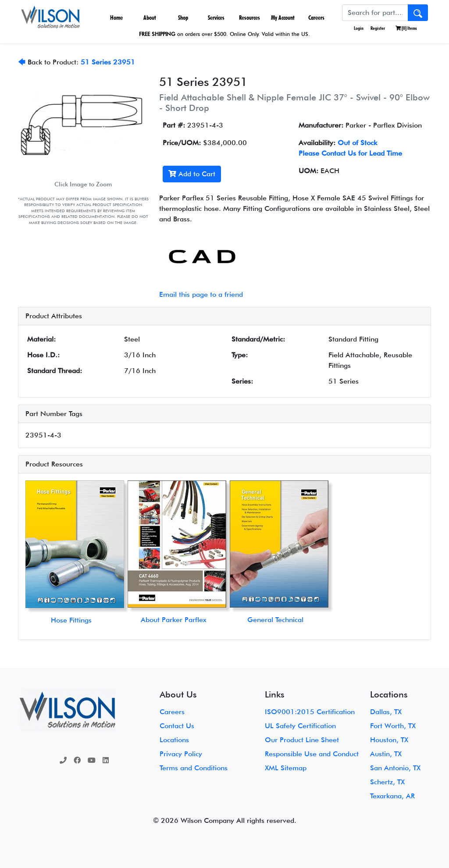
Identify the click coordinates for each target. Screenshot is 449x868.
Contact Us (177, 726)
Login (358, 28)
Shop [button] (183, 18)
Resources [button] (249, 18)
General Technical (275, 620)
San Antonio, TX (395, 768)
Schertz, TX (387, 782)
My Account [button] (283, 18)
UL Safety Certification (300, 726)
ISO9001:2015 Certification (310, 712)
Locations (174, 740)
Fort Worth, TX (393, 726)
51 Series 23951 (108, 62)
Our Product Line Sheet (302, 740)
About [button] (150, 18)
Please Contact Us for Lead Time (350, 153)
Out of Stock (357, 143)
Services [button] (216, 18)
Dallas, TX (386, 712)
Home (116, 18)
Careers (316, 18)
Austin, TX (386, 754)
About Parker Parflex (173, 620)
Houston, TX (389, 740)
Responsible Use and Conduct (312, 754)
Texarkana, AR (392, 796)
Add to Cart (192, 174)
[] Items (406, 28)
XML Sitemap (286, 768)
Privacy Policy (181, 754)
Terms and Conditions (194, 768)
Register (378, 28)
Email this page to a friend (201, 294)
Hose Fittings (71, 620)
